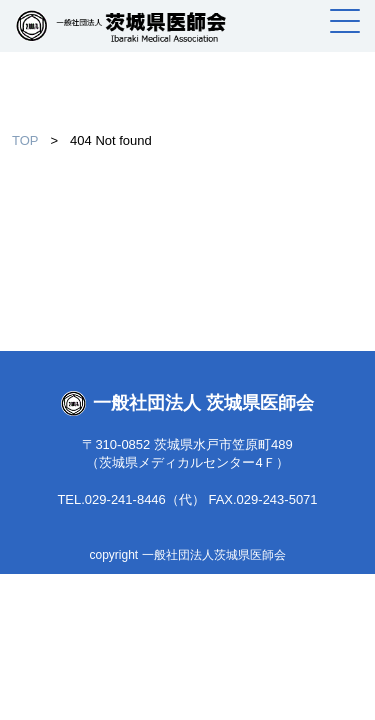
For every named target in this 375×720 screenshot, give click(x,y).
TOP (25, 140)
